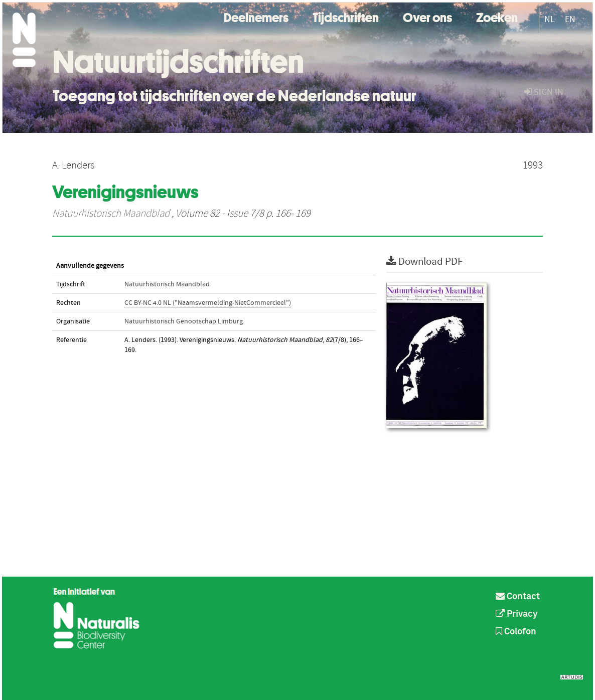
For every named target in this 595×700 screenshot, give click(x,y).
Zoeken (497, 16)
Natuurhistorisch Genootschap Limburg (184, 321)
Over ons (427, 16)
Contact (518, 597)
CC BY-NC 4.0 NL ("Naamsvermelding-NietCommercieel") (208, 303)
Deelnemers (256, 16)
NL (550, 19)
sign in (544, 92)
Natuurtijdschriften (178, 62)
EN (570, 19)
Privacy (517, 614)
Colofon (516, 632)
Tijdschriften (346, 16)
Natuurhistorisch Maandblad (111, 214)
